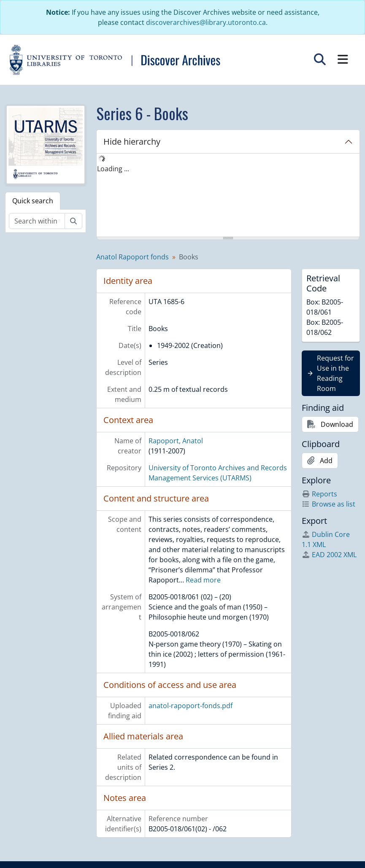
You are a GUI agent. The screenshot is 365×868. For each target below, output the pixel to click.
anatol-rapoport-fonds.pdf (191, 706)
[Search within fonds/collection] (37, 221)
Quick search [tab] (33, 201)
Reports (319, 494)
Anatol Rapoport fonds (132, 257)
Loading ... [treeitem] (113, 169)
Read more (203, 580)
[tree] (228, 196)
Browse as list (328, 504)
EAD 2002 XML (329, 555)
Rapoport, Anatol (176, 441)
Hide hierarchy (132, 142)
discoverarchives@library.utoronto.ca (206, 22)
